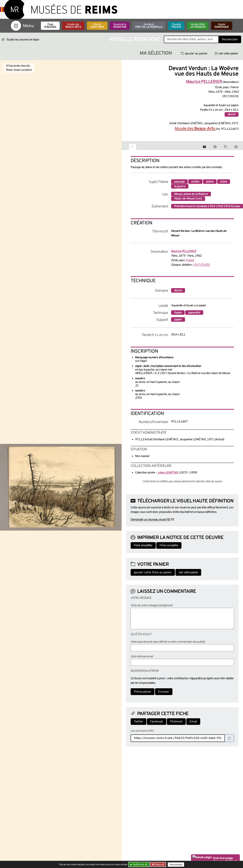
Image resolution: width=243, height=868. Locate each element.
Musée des (73, 26)
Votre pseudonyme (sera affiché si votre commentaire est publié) (168, 642)
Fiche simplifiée (143, 546)
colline (195, 182)
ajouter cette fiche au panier (153, 573)
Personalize (176, 865)
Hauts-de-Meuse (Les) (188, 199)
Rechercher (230, 40)
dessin (232, 114)
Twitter (138, 722)
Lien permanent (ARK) (142, 731)
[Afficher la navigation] (16, 26)
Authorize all (139, 864)
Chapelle (176, 26)
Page (50, 26)
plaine (210, 182)
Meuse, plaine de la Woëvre (191, 194)
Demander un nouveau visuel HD (150, 520)
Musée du (149, 26)
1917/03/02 (202, 265)
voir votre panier (226, 54)
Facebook (157, 722)
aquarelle (194, 313)
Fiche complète (169, 546)
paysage (179, 182)
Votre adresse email (142, 657)
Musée (97, 26)
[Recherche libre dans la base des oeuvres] (191, 39)
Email (193, 722)
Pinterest (176, 722)
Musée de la (120, 26)
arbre (224, 182)
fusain (178, 313)
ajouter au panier (194, 54)
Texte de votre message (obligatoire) (152, 606)
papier (178, 320)
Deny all (159, 864)
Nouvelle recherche (135, 40)
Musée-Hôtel (198, 26)
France (190, 260)
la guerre (180, 186)
